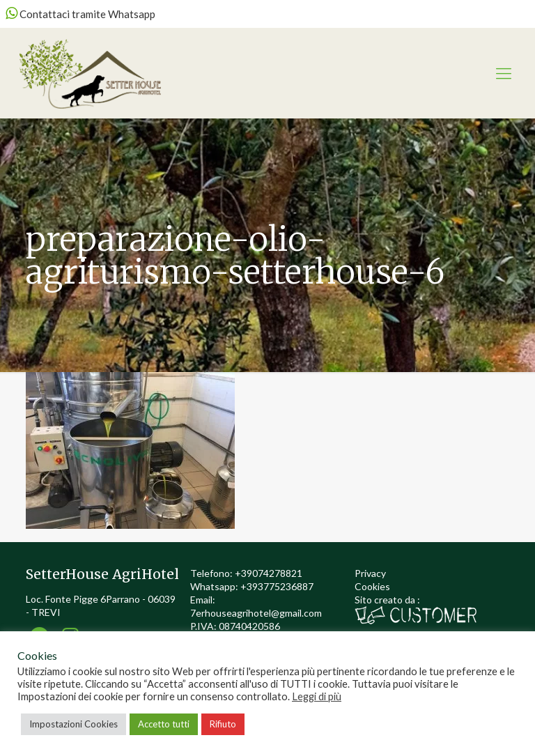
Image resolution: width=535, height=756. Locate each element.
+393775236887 (277, 586)
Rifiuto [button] (223, 724)
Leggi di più (317, 696)
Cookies (372, 586)
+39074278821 (269, 573)
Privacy (370, 573)
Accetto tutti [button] (164, 724)
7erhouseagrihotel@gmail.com (256, 613)
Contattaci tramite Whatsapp (80, 14)
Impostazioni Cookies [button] (73, 724)
